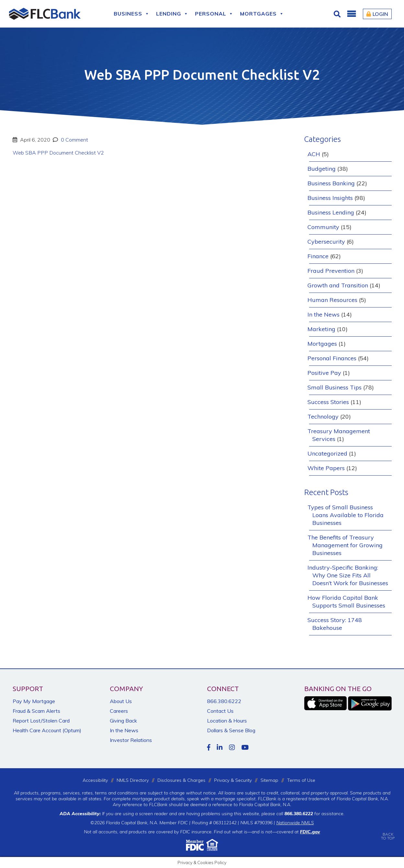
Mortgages (262, 14)
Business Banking (331, 183)
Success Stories (328, 402)
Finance (318, 256)
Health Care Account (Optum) (47, 730)
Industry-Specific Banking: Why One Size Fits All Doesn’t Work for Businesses (348, 575)
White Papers (326, 468)
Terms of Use (301, 780)
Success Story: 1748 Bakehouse (335, 624)
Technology (323, 417)
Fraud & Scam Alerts (36, 711)
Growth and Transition (338, 285)
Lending (172, 14)
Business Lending (331, 212)
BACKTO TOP (388, 832)
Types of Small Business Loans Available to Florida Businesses (346, 515)
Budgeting (322, 169)
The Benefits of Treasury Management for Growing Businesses (345, 545)
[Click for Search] (338, 14)
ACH (314, 154)
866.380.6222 (224, 701)
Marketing (321, 329)
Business (132, 14)
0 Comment (74, 140)
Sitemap (269, 780)
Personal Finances (332, 358)
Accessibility (95, 780)
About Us (121, 701)
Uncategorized (327, 453)
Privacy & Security (233, 780)
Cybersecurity (326, 242)
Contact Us (220, 711)
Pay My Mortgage (34, 701)
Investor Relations (131, 740)
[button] (351, 14)
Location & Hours (227, 721)
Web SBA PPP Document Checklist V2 (58, 153)
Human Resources (332, 300)
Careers (119, 711)
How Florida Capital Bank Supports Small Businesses (346, 602)
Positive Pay (324, 373)
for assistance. (314, 814)
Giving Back (123, 721)
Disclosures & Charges (181, 780)
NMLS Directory (133, 780)
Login (377, 14)
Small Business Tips (335, 387)
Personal (214, 14)
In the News (323, 314)
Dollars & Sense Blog (231, 730)
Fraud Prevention (331, 271)
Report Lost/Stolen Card (41, 721)
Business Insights (330, 198)
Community (323, 227)
